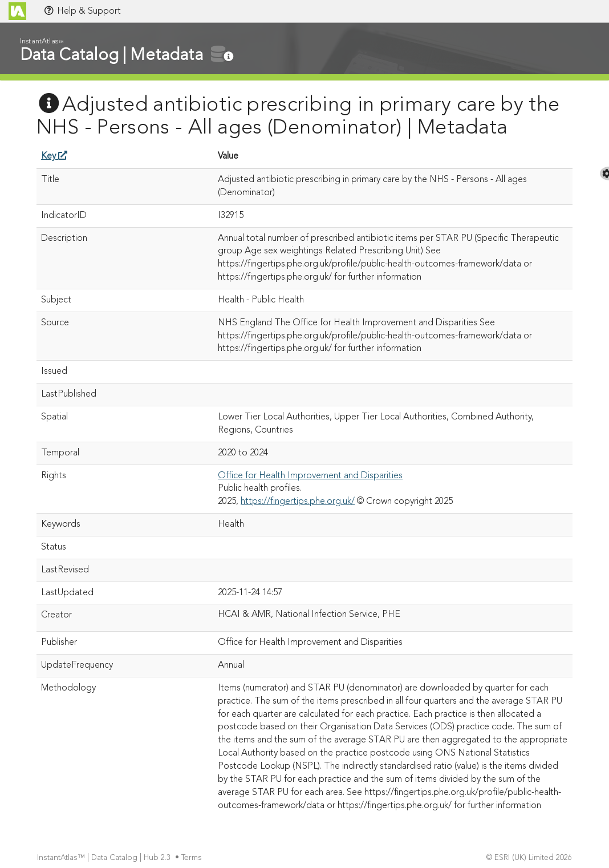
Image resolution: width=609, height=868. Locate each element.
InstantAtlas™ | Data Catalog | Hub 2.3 (105, 858)
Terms (193, 858)
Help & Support (82, 11)
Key (54, 156)
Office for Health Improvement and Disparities (310, 476)
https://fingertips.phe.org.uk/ (298, 502)
